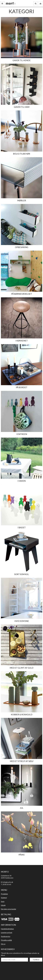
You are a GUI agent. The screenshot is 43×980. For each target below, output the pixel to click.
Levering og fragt (7, 933)
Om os (3, 944)
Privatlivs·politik (6, 940)
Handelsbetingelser (7, 929)
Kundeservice (6, 936)
